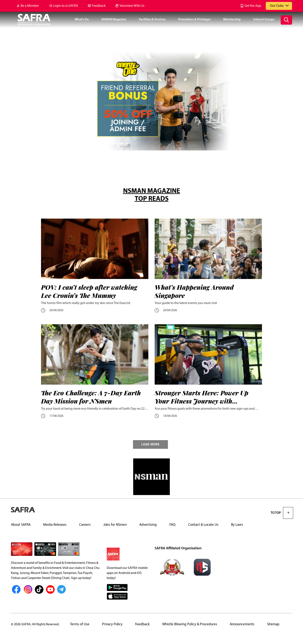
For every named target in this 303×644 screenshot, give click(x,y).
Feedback (99, 6)
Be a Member (30, 6)
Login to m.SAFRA (65, 6)
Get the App (253, 6)
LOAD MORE (150, 444)
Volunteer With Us (132, 6)
